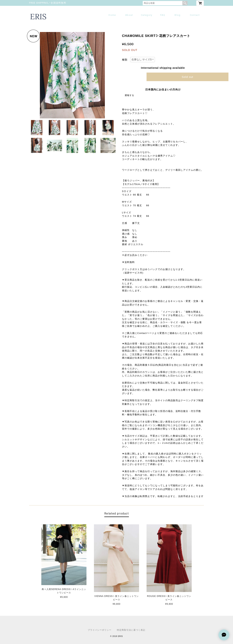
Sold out (187, 77)
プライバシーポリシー (100, 630)
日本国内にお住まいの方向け (163, 89)
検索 (185, 3)
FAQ (163, 15)
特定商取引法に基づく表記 (131, 630)
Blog (177, 15)
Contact (195, 15)
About (129, 15)
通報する (129, 95)
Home (112, 15)
